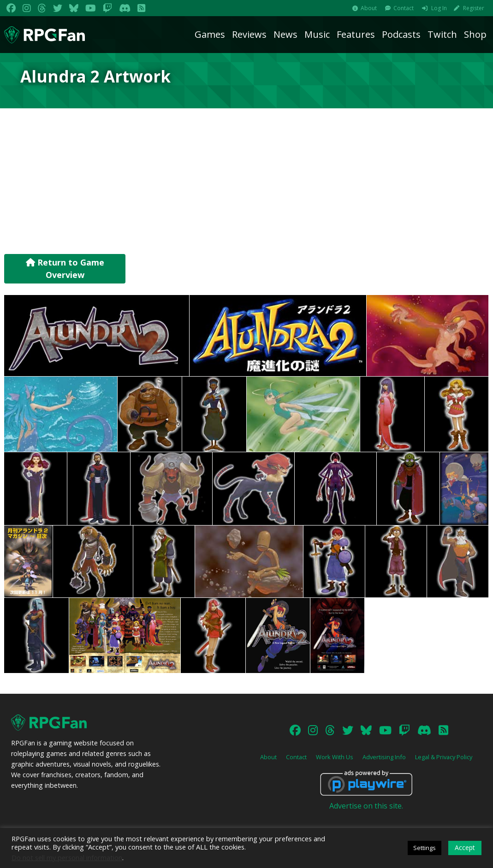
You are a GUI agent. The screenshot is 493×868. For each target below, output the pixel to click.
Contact (404, 8)
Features (356, 34)
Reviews (249, 34)
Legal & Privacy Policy (444, 757)
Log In (439, 8)
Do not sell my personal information (67, 857)
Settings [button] (425, 848)
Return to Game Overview (65, 269)
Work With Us (335, 757)
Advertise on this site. (366, 806)
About (369, 8)
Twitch (442, 34)
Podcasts (401, 34)
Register (474, 8)
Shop (475, 34)
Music (317, 34)
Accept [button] (465, 847)
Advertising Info (384, 757)
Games (210, 34)
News (285, 34)
